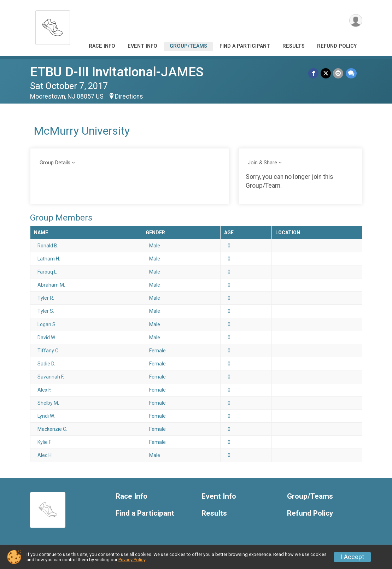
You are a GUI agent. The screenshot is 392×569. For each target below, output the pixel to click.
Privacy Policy (132, 560)
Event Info (142, 46)
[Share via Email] (338, 73)
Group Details (55, 163)
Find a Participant (245, 46)
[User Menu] (356, 21)
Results (294, 46)
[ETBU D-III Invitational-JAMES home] (53, 26)
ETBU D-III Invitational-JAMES (117, 72)
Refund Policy (337, 46)
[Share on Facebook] (314, 73)
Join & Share (262, 163)
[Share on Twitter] (326, 73)
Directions (129, 96)
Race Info (102, 46)
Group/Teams (188, 46)
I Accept (352, 557)
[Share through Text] (351, 73)
